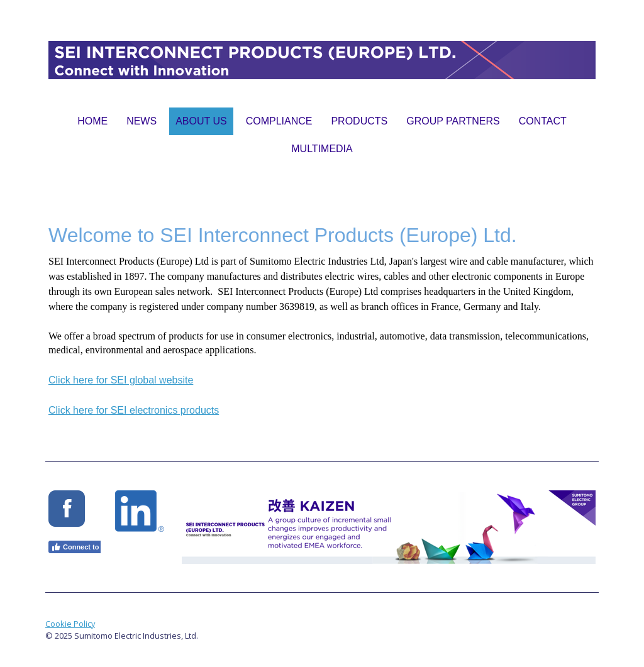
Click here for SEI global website (121, 380)
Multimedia (322, 149)
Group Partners (453, 121)
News (142, 121)
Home (92, 121)
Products (359, 121)
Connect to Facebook (92, 547)
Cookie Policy (70, 624)
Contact (543, 121)
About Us (201, 121)
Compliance (279, 121)
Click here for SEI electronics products (134, 410)
